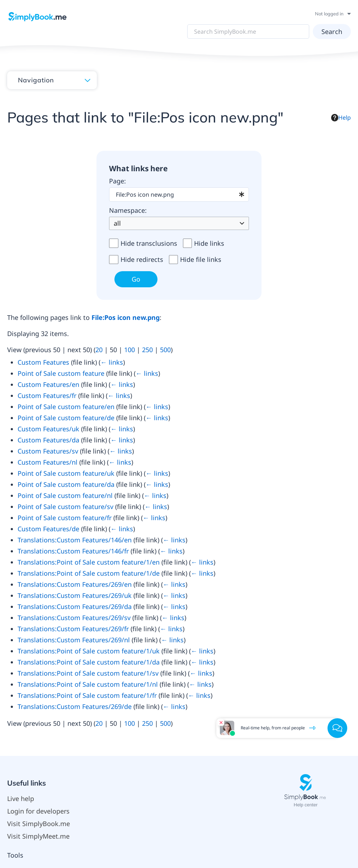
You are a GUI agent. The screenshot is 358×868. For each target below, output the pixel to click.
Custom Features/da (48, 440)
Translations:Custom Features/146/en (75, 540)
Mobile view (246, 825)
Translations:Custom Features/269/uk (75, 595)
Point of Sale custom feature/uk (66, 473)
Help (341, 118)
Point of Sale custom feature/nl (65, 495)
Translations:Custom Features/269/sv (74, 618)
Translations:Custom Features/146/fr (73, 551)
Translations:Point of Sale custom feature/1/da (89, 662)
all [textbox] (117, 223)
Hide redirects (142, 259)
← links (112, 362)
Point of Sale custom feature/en (66, 407)
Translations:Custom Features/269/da (75, 606)
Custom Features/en (48, 384)
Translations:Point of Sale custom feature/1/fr (87, 695)
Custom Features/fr (47, 395)
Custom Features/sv (48, 451)
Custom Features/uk (48, 429)
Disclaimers (211, 825)
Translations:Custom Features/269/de (75, 706)
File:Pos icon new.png (126, 317)
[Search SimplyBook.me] (250, 32)
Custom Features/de (48, 529)
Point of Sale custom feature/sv (65, 507)
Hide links (209, 243)
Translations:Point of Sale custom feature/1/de (89, 573)
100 (129, 350)
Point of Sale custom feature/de (66, 418)
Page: (117, 181)
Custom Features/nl (48, 462)
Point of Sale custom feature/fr (65, 518)
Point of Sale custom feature (61, 373)
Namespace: (128, 210)
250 (147, 350)
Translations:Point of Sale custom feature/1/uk (89, 651)
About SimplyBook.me (165, 825)
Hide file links (201, 259)
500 (165, 350)
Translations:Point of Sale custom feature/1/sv (88, 673)
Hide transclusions (149, 243)
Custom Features (43, 362)
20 (99, 350)
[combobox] (179, 195)
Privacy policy (116, 825)
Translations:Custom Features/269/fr (73, 629)
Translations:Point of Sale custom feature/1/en (89, 562)
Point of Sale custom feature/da (66, 484)
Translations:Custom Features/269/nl (74, 640)
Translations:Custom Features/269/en (75, 584)
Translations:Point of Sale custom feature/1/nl (88, 684)
